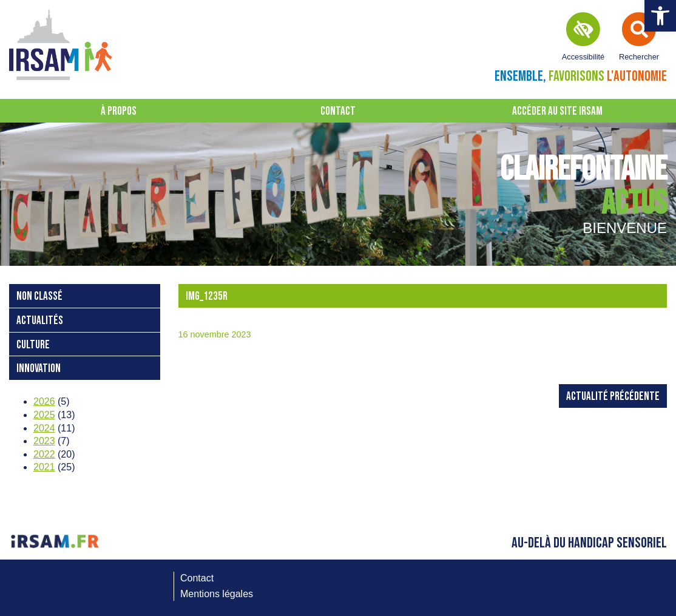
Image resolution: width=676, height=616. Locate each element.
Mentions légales (217, 594)
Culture (33, 345)
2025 (44, 415)
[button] (660, 16)
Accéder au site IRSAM (557, 111)
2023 (44, 441)
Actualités (40, 321)
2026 (44, 401)
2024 (44, 428)
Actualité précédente (613, 397)
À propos (119, 111)
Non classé (39, 296)
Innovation (39, 369)
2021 (44, 467)
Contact (338, 111)
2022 (44, 454)
